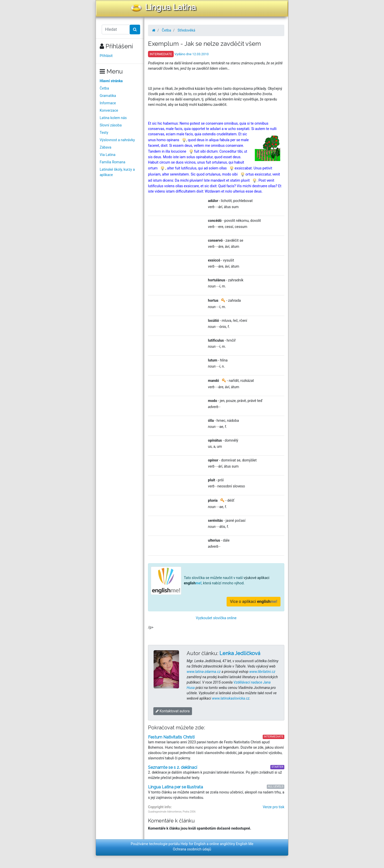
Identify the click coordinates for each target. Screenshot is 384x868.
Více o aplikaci (254, 602)
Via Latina (108, 155)
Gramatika (108, 96)
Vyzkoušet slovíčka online (216, 618)
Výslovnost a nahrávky (117, 140)
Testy (104, 133)
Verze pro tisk (274, 807)
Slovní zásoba (111, 125)
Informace (108, 103)
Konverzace (109, 110)
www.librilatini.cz (262, 672)
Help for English (193, 844)
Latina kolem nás (113, 118)
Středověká (186, 30)
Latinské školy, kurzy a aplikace (117, 172)
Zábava (106, 147)
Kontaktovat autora (173, 711)
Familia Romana (113, 162)
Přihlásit (106, 56)
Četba (104, 88)
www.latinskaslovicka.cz (231, 698)
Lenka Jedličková (240, 653)
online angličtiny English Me (231, 844)
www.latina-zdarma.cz (204, 672)
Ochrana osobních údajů (192, 849)
